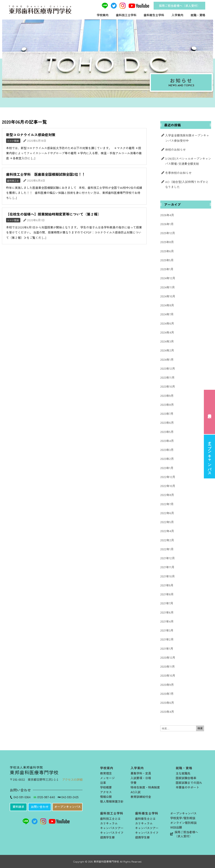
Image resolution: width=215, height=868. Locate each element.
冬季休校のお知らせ (178, 173)
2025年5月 (167, 260)
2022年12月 (168, 477)
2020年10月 (168, 675)
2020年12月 (168, 657)
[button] (18, 807)
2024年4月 (167, 332)
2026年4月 (167, 215)
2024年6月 (167, 323)
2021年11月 (167, 567)
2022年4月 (167, 531)
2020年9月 (167, 685)
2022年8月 (167, 495)
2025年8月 (167, 242)
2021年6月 (167, 612)
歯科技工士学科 (126, 15)
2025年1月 (167, 269)
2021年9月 (167, 585)
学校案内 (103, 15)
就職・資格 (198, 15)
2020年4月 (167, 711)
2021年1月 (167, 648)
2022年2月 (167, 540)
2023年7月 (167, 413)
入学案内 (177, 15)
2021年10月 (168, 576)
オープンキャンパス (210, 456)
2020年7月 (167, 694)
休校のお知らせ (175, 149)
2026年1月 (167, 224)
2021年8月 (167, 594)
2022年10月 (168, 486)
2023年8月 (167, 405)
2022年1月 (167, 549)
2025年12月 (168, 233)
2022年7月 (167, 504)
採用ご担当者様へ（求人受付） (179, 6)
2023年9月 (167, 396)
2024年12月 (168, 278)
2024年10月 (168, 296)
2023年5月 (167, 432)
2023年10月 (168, 386)
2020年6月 (167, 703)
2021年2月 (167, 639)
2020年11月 (168, 666)
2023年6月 (167, 422)
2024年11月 (168, 287)
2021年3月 (167, 630)
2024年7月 (167, 314)
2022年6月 (167, 513)
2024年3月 (167, 341)
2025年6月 (167, 251)
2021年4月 (167, 621)
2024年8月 (167, 305)
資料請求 (210, 412)
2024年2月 (167, 350)
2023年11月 (167, 377)
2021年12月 (168, 558)
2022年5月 (167, 522)
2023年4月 (167, 441)
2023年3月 (167, 450)
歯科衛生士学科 (154, 15)
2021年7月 (167, 603)
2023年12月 (168, 368)
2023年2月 (167, 459)
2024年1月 (167, 359)
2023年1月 (167, 468)
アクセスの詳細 (72, 779)
